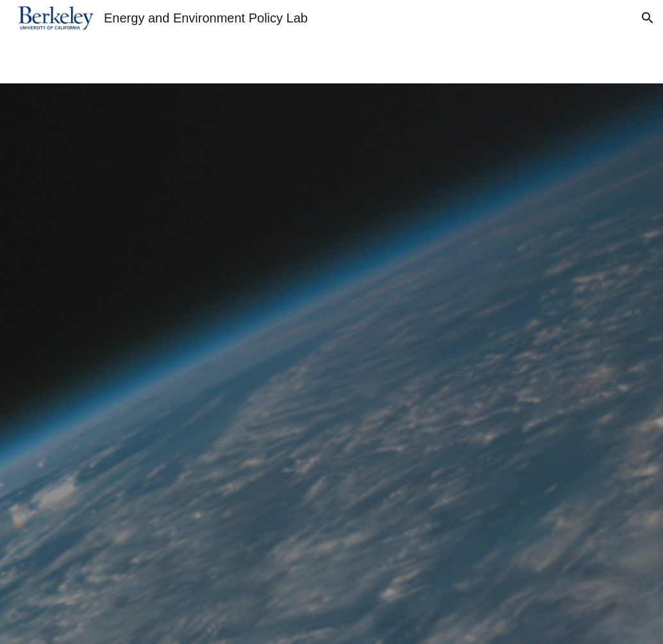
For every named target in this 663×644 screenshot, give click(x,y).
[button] (648, 18)
